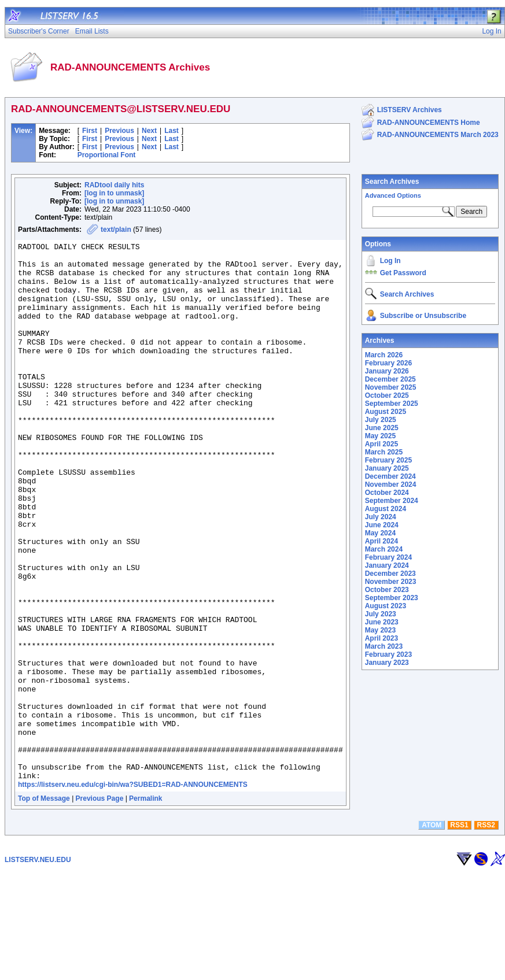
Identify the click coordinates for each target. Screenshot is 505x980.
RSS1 (459, 933)
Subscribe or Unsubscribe (423, 316)
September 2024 (392, 501)
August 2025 (386, 412)
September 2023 (392, 598)
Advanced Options (393, 195)
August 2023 (386, 606)
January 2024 (387, 565)
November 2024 (391, 485)
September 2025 (392, 404)
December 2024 (390, 476)
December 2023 (390, 574)
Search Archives (392, 182)
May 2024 (380, 533)
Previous (119, 131)
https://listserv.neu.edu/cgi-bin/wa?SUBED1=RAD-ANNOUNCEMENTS (133, 892)
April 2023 (381, 638)
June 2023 (382, 622)
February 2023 (388, 654)
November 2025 (391, 387)
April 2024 (381, 541)
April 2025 (381, 444)
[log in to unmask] (114, 193)
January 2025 (387, 468)
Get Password (403, 273)
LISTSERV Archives (410, 110)
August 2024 (386, 509)
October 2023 (387, 590)
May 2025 (380, 436)
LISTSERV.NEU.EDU (38, 967)
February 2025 (388, 460)
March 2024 (384, 549)
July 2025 (381, 420)
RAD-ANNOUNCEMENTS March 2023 (438, 135)
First (90, 131)
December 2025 (390, 379)
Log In (390, 261)
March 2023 (384, 646)
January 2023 (387, 663)
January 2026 (387, 371)
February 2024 (388, 557)
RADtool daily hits (114, 185)
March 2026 (384, 355)
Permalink (145, 906)
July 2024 (381, 517)
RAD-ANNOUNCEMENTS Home (429, 123)
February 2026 (388, 363)
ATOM (432, 933)
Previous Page (100, 906)
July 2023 (381, 614)
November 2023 (391, 582)
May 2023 (380, 630)
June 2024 (382, 525)
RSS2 (486, 933)
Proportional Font (107, 155)
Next (149, 131)
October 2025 (387, 395)
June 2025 (382, 428)
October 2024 (387, 493)
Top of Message (44, 906)
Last (172, 131)
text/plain (116, 230)
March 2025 (384, 452)
